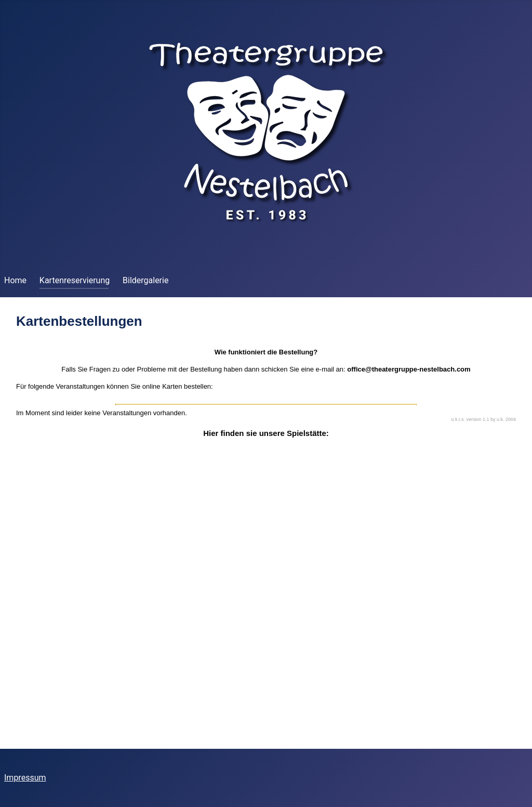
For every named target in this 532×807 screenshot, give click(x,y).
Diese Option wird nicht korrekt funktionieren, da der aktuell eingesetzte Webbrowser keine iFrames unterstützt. (266, 521)
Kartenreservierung (75, 280)
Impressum (25, 778)
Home (15, 280)
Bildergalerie (145, 280)
